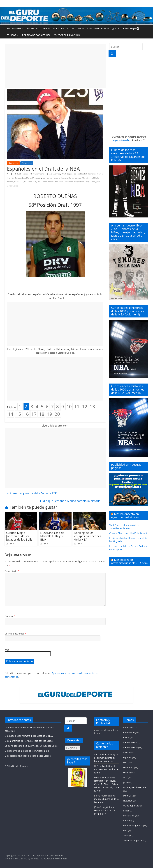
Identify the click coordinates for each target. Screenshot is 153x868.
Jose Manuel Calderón (32, 178)
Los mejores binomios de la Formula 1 (106, 799)
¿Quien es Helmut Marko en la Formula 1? (105, 810)
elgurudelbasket (122, 140)
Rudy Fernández (66, 182)
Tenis (44, 28)
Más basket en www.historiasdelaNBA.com (129, 561)
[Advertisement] (55, 66)
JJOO (115, 28)
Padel (126, 811)
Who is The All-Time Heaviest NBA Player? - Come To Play (106, 781)
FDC (125, 762)
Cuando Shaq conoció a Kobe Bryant (128, 533)
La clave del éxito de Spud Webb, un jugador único (31, 746)
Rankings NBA (30, 182)
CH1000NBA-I (130, 743)
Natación (128, 801)
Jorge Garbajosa (14, 178)
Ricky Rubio (53, 182)
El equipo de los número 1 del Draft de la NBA (29, 736)
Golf (125, 777)
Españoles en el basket (77, 174)
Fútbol (31, 28)
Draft (64, 174)
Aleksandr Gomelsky (105, 755)
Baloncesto (14, 28)
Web (7, 650)
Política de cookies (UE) (36, 35)
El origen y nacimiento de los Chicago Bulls (27, 751)
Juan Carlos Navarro (51, 178)
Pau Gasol (19, 182)
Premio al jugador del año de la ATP (31, 493)
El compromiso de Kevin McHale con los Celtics (29, 741)
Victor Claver (13, 186)
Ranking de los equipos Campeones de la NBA (88, 536)
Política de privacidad (67, 35)
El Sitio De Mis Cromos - (17, 766)
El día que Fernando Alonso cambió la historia (72, 501)
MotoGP (76, 28)
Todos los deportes (133, 841)
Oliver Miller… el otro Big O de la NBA (107, 787)
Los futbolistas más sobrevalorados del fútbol (107, 769)
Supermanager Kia (133, 826)
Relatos (127, 821)
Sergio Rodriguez (92, 182)
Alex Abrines (55, 174)
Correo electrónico (15, 634)
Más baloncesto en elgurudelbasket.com (125, 516)
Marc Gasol (87, 178)
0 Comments (37, 174)
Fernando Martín (95, 174)
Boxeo (126, 738)
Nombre (10, 616)
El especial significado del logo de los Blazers (28, 756)
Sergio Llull (79, 182)
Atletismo (128, 728)
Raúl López (42, 182)
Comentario (12, 571)
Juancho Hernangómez (71, 178)
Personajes (130, 28)
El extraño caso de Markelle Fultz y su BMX (52, 536)
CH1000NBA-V (130, 748)
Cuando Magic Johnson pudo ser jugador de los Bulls (19, 536)
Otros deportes (97, 28)
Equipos (11, 35)
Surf (125, 831)
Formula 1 (59, 28)
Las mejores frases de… (135, 787)
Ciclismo (127, 752)
